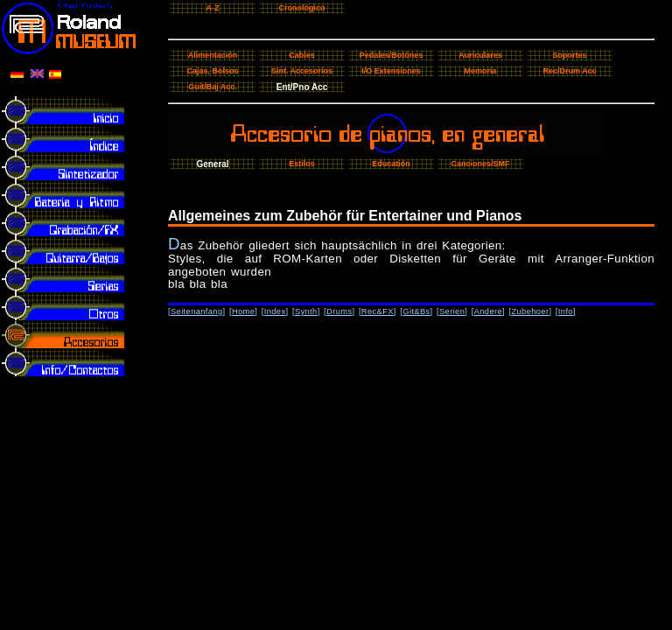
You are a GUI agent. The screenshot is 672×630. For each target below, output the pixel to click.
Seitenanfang (197, 311)
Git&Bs (416, 311)
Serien (452, 311)
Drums (339, 311)
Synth (306, 311)
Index (275, 311)
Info (566, 311)
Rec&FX (378, 311)
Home (243, 311)
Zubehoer (530, 311)
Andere (488, 311)
